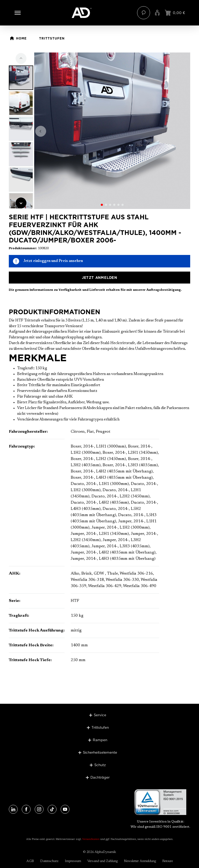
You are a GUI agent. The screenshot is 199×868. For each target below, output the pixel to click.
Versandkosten (91, 839)
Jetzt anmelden (99, 278)
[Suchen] (144, 13)
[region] (99, 131)
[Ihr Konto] (157, 13)
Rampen (100, 740)
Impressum (73, 861)
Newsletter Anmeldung (140, 861)
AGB (30, 861)
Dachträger (100, 777)
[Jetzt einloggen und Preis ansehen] (175, 13)
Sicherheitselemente (100, 752)
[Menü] (18, 13)
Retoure (168, 861)
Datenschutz (49, 861)
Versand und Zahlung (102, 861)
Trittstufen (100, 727)
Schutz (100, 765)
